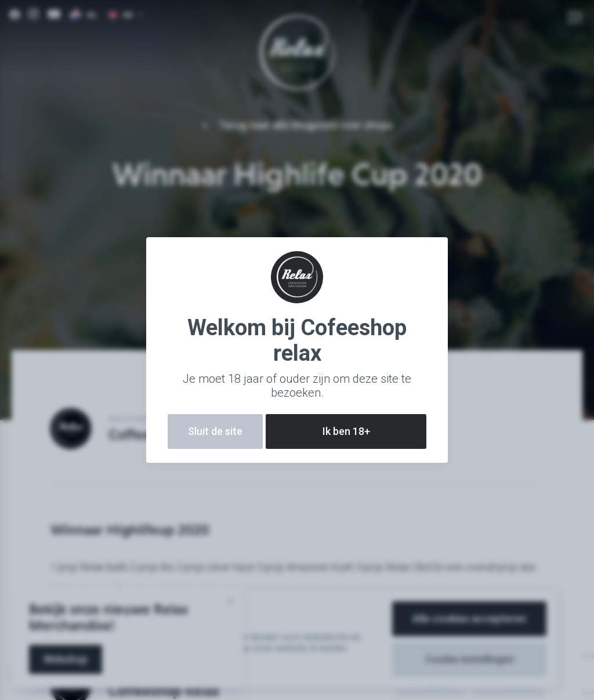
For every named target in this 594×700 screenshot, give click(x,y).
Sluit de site (215, 431)
